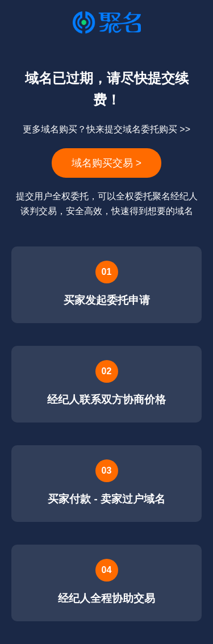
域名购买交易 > (106, 163)
